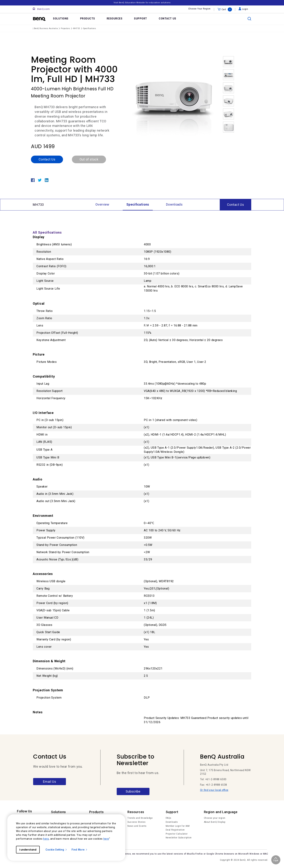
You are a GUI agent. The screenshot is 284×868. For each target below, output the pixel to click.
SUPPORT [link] (141, 19)
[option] (174, 97)
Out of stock (89, 159)
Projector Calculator (177, 834)
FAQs (168, 818)
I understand (28, 850)
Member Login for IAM (178, 826)
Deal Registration (175, 830)
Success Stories (136, 822)
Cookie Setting (56, 850)
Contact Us (47, 159)
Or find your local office (214, 790)
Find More (80, 850)
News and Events (137, 826)
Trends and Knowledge (140, 818)
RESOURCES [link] (115, 19)
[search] (249, 19)
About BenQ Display (215, 822)
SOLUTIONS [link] (61, 19)
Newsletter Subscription (179, 838)
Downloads (172, 822)
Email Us (50, 782)
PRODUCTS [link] (88, 19)
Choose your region (215, 818)
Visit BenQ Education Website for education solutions (142, 3)
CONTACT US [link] (167, 19)
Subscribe (133, 791)
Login (243, 9)
